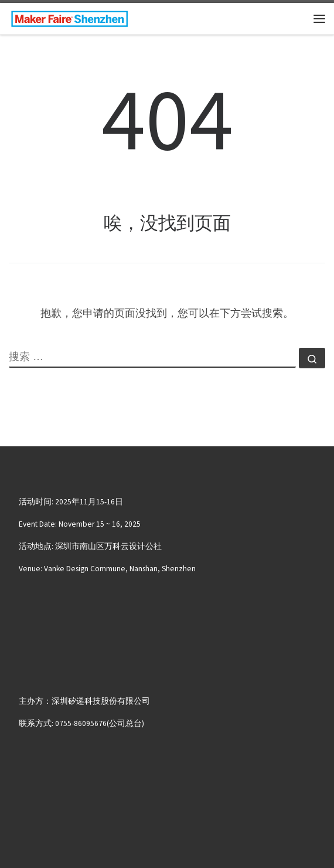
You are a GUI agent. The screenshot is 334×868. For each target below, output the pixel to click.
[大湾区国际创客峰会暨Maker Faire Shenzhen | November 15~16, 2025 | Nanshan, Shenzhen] (69, 17)
